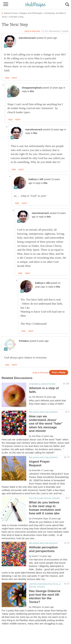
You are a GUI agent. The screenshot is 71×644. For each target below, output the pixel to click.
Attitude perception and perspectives (43, 549)
